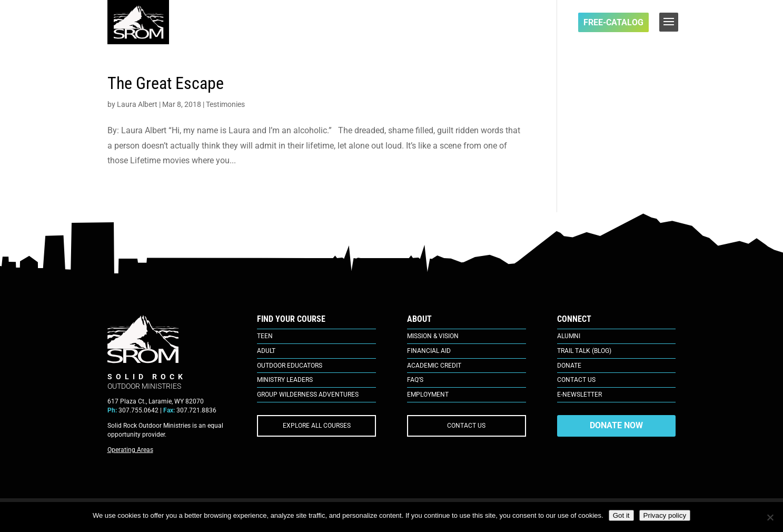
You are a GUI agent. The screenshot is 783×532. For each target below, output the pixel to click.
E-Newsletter (579, 395)
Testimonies (225, 104)
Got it (621, 515)
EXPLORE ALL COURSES (317, 426)
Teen (265, 336)
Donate (569, 366)
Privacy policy (665, 515)
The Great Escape (166, 83)
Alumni (569, 336)
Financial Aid (429, 351)
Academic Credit (434, 366)
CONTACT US (466, 426)
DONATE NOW (616, 425)
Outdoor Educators (290, 366)
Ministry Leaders (285, 380)
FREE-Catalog (613, 22)
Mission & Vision (433, 336)
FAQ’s (415, 380)
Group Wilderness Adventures (308, 395)
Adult (266, 351)
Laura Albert (137, 104)
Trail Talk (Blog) (584, 351)
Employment (428, 395)
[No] (770, 517)
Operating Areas (130, 450)
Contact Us (576, 380)
